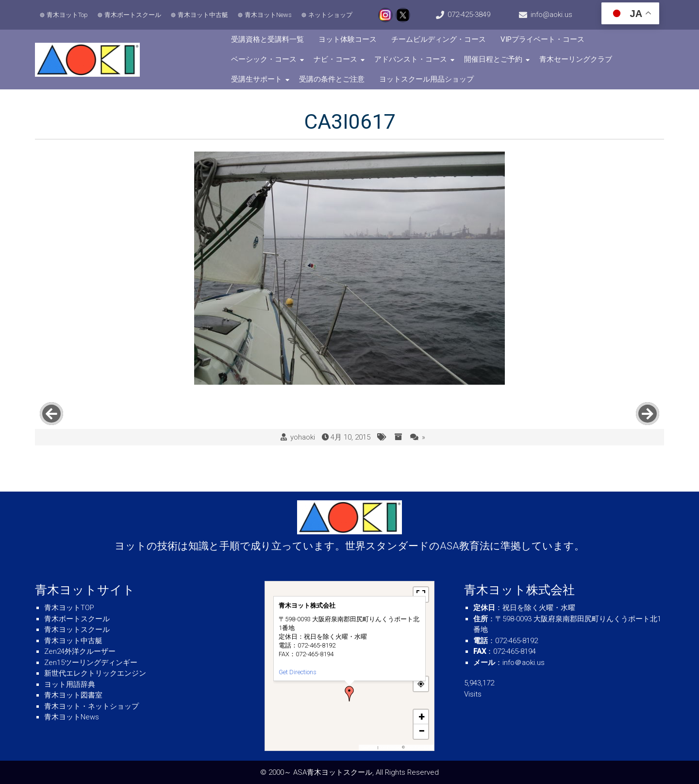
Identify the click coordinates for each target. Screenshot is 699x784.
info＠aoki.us (524, 663)
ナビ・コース (335, 59)
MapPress (369, 747)
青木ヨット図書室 (73, 695)
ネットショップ (330, 15)
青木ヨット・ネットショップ (92, 706)
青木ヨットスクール (77, 630)
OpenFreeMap (390, 747)
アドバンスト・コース (411, 59)
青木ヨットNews (268, 15)
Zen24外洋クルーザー (80, 651)
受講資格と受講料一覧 (267, 39)
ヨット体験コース (348, 39)
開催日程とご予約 (493, 59)
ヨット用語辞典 (70, 684)
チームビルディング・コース (439, 39)
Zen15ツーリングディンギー (91, 663)
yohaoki (303, 437)
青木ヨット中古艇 (203, 15)
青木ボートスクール (133, 15)
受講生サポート (257, 79)
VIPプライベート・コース (542, 39)
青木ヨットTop (67, 15)
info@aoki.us (551, 15)
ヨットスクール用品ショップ (426, 79)
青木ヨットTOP (69, 608)
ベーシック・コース (264, 59)
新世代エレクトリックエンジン (95, 673)
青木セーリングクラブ (576, 59)
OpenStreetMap (419, 747)
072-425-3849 (469, 15)
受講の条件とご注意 (332, 79)
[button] (349, 694)
